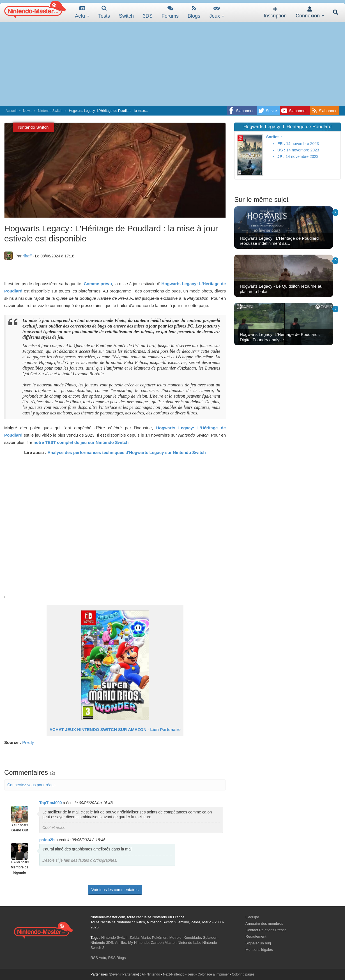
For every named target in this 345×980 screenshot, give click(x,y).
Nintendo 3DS (102, 943)
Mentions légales (259, 950)
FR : (281, 144)
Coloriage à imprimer (213, 974)
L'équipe (252, 917)
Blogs (194, 12)
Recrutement (256, 936)
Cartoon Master (163, 943)
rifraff (27, 256)
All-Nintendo (151, 974)
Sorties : (274, 137)
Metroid (175, 938)
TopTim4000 (50, 803)
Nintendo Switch (50, 111)
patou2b (47, 840)
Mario (145, 938)
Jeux (217, 12)
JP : (281, 156)
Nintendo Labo (189, 943)
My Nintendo (138, 943)
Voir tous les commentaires (115, 890)
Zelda (134, 938)
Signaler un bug (258, 943)
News (27, 111)
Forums (170, 12)
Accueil (11, 111)
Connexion (310, 12)
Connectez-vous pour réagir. (32, 785)
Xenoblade (192, 938)
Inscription (275, 12)
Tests (104, 12)
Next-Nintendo (174, 974)
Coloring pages (243, 974)
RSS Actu (98, 958)
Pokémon (160, 938)
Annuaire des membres (264, 923)
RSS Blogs (117, 958)
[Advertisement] (173, 64)
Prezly (28, 742)
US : (281, 150)
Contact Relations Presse (266, 930)
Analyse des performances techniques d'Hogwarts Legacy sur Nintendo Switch (127, 452)
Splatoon (210, 938)
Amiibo (121, 943)
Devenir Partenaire (124, 974)
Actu (82, 12)
